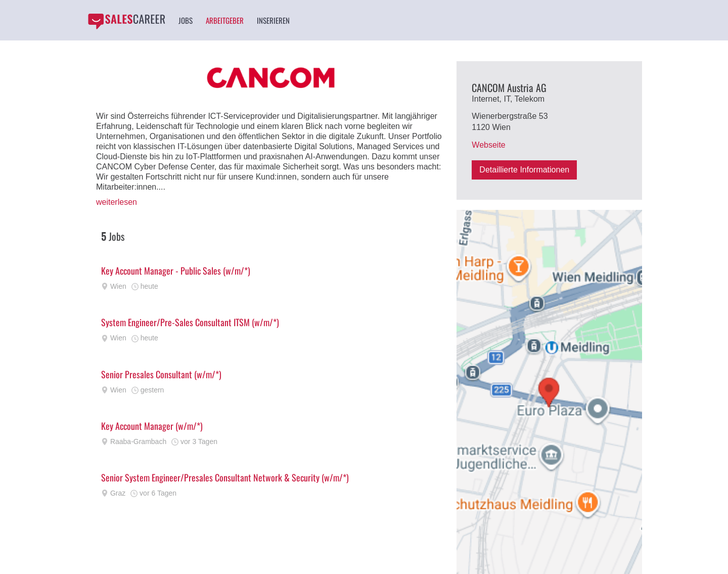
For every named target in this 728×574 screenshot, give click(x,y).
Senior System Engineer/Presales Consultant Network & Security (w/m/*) (225, 477)
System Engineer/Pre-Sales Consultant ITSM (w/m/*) (190, 322)
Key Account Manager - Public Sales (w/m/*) (176, 271)
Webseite (488, 145)
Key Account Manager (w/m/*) (152, 426)
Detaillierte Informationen (524, 170)
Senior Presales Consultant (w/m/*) (161, 374)
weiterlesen (117, 202)
